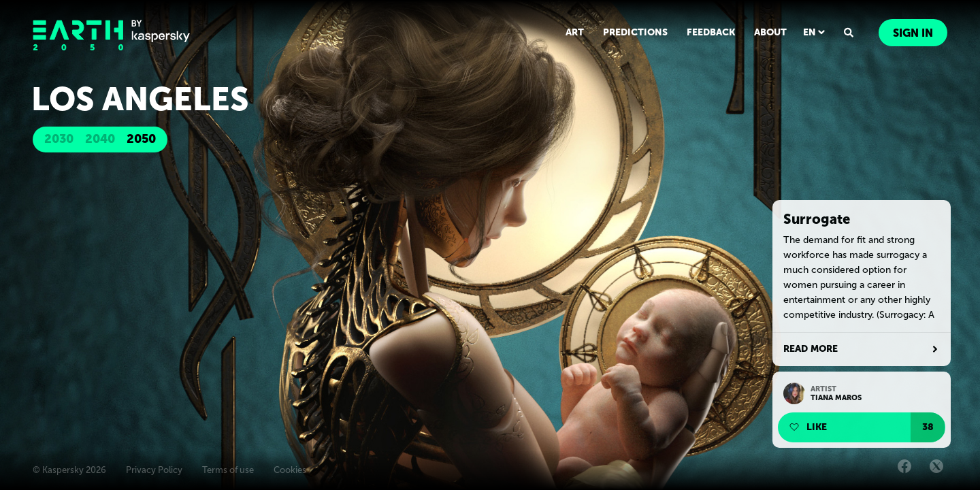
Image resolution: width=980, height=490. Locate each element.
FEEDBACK (711, 32)
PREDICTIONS (635, 32)
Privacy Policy (154, 470)
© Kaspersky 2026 (69, 470)
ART (575, 32)
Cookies (290, 470)
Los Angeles (140, 99)
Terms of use (228, 470)
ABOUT (770, 32)
